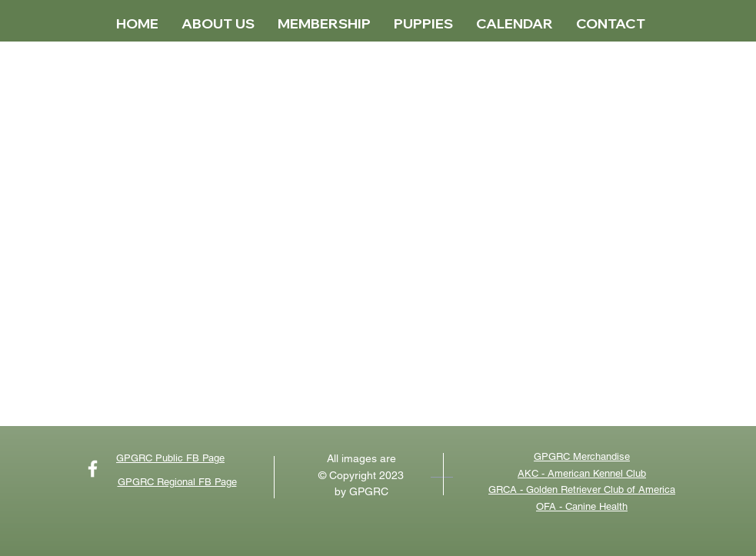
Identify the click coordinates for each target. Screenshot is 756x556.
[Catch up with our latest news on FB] (93, 469)
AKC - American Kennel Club (582, 473)
